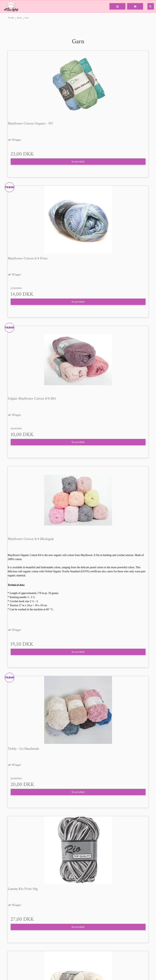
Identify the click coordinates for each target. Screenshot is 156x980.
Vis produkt (78, 161)
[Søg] (148, 6)
